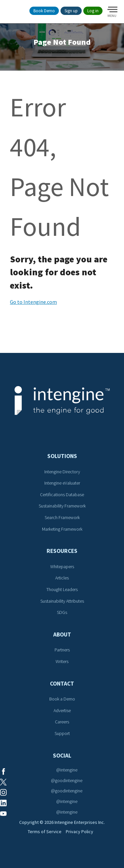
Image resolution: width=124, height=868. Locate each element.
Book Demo (44, 11)
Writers (62, 661)
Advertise (62, 710)
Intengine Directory (62, 472)
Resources (62, 551)
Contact (62, 684)
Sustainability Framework (62, 506)
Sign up (71, 11)
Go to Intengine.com (33, 302)
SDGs (62, 612)
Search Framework (62, 517)
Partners (62, 650)
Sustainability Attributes (62, 601)
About (62, 634)
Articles (62, 578)
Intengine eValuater (62, 483)
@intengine (67, 770)
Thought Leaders (62, 589)
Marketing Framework (62, 529)
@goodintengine (67, 780)
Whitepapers (62, 567)
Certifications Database (62, 495)
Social (62, 756)
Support (62, 733)
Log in (93, 11)
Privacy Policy (80, 832)
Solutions (62, 456)
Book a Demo (62, 699)
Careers (62, 722)
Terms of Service (45, 832)
